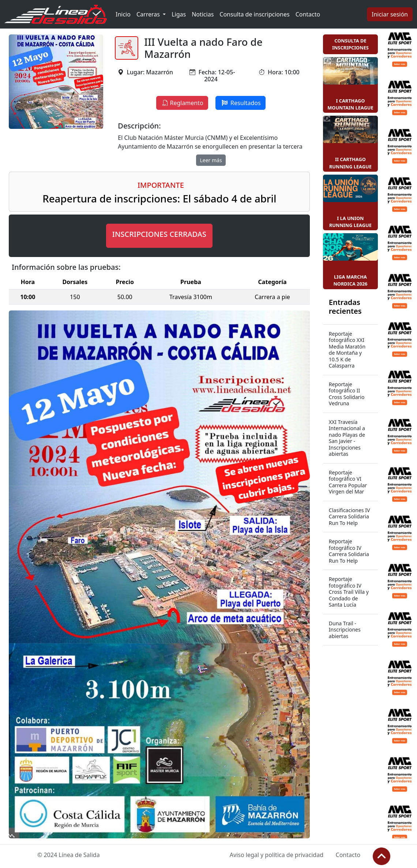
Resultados (241, 103)
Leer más (211, 160)
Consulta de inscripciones (254, 14)
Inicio (123, 14)
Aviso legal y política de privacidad (277, 855)
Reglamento (182, 103)
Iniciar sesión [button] (390, 14)
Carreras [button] (149, 14)
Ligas (179, 14)
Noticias (203, 14)
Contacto (308, 14)
